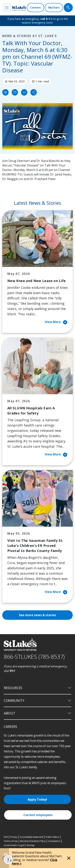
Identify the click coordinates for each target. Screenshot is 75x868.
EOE (6, 837)
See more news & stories (37, 615)
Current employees (38, 815)
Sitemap (30, 845)
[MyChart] (54, 8)
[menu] (7, 8)
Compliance (54, 841)
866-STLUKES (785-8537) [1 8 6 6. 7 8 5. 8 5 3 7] (34, 657)
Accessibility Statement (31, 837)
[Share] (34, 92)
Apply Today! (37, 799)
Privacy (14, 837)
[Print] (5, 92)
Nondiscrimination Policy (33, 841)
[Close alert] (69, 858)
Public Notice (52, 837)
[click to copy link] (24, 92)
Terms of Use (11, 841)
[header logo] (19, 8)
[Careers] (35, 8)
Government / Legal (14, 845)
